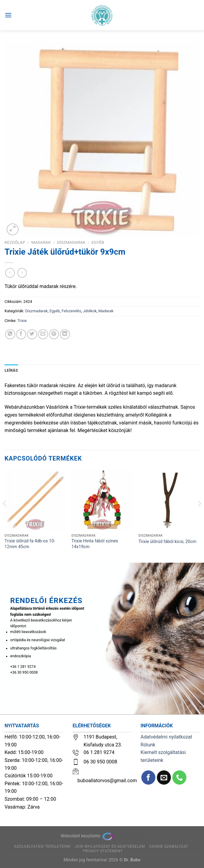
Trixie (22, 321)
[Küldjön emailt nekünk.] (164, 778)
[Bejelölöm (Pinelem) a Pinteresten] (54, 334)
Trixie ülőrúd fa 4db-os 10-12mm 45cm (30, 544)
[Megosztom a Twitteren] (32, 334)
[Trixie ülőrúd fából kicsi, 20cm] (169, 500)
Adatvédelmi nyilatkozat (166, 737)
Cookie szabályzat (169, 846)
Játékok (90, 311)
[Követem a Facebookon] (149, 778)
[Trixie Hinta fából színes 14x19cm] (102, 500)
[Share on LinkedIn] (65, 334)
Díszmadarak (71, 242)
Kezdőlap (15, 242)
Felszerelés (71, 311)
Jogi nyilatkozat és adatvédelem (110, 846)
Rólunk (148, 745)
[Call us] (180, 778)
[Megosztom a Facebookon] (21, 334)
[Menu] (8, 15)
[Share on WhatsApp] (10, 334)
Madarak (41, 242)
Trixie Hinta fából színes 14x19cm (95, 544)
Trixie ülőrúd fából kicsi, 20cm (167, 542)
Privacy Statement (103, 851)
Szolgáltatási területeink (42, 846)
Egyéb (98, 242)
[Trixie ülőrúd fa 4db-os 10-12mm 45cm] (35, 500)
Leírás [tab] (11, 370)
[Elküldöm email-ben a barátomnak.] (43, 334)
